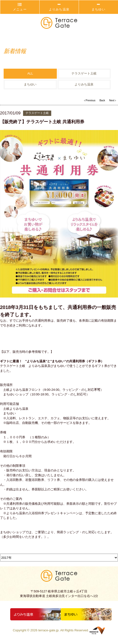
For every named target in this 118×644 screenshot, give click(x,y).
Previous (90, 100)
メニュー (20, 7)
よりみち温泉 (59, 7)
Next (112, 100)
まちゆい (98, 7)
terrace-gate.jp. (49, 630)
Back (102, 100)
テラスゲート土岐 (84, 74)
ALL (30, 74)
